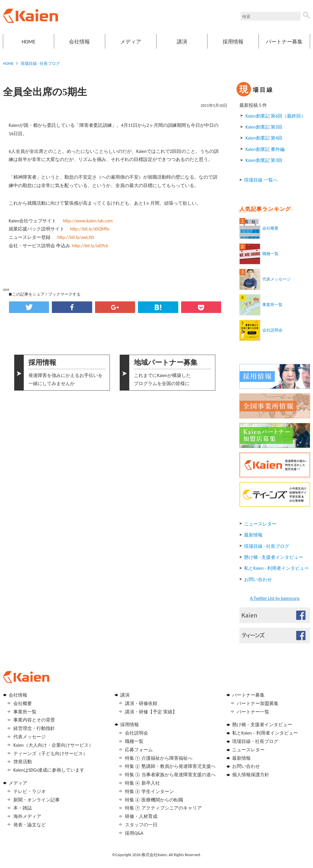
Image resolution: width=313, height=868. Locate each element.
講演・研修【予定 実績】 (151, 712)
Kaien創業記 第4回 (264, 138)
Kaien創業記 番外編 (265, 149)
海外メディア (27, 816)
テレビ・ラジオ (30, 791)
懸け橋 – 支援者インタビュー (262, 725)
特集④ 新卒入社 (142, 783)
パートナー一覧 (253, 712)
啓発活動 (23, 762)
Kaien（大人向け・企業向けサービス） (53, 745)
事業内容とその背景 (34, 720)
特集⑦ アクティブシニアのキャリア (163, 808)
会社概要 (270, 228)
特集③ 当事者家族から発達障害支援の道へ (170, 775)
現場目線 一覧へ (261, 180)
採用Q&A (134, 833)
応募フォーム (139, 750)
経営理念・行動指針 (34, 728)
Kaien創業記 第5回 (264, 127)
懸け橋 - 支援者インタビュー (274, 557)
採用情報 (233, 42)
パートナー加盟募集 (258, 703)
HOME (29, 42)
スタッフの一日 (141, 825)
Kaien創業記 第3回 (264, 160)
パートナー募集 (284, 42)
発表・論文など (30, 825)
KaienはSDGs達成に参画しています (49, 770)
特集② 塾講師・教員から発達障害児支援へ (170, 766)
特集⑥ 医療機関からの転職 (154, 800)
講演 (182, 42)
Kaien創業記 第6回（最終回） (275, 116)
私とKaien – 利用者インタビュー (265, 733)
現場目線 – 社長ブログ (255, 741)
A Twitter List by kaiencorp (275, 598)
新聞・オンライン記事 (37, 800)
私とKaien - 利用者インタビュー (276, 568)
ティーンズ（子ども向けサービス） (50, 753)
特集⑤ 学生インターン (149, 791)
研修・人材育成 (141, 816)
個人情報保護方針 (251, 775)
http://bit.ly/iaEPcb (90, 246)
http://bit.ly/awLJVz (76, 237)
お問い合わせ (258, 579)
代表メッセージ (276, 279)
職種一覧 (270, 254)
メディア (131, 42)
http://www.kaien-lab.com (88, 221)
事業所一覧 (272, 305)
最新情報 (253, 535)
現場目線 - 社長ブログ (40, 64)
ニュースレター (260, 524)
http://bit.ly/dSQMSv (90, 229)
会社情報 (79, 42)
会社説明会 (272, 330)
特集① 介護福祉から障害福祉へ (159, 758)
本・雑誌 (23, 808)
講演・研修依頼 (141, 703)
